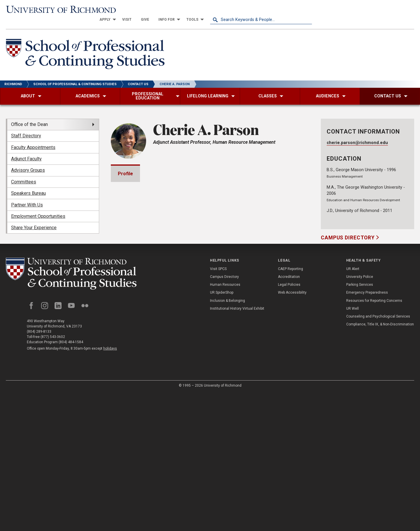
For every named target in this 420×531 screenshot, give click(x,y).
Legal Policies (289, 423)
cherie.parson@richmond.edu (357, 132)
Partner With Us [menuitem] (27, 194)
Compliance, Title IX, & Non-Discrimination (380, 462)
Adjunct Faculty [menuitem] (26, 149)
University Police (360, 415)
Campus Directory (349, 227)
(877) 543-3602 (53, 475)
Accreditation (289, 415)
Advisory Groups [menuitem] (28, 160)
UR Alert (353, 407)
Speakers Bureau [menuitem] (28, 183)
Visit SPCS (218, 407)
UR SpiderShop (222, 431)
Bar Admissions (142, 319)
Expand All (282, 291)
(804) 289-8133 (39, 470)
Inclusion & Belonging (228, 439)
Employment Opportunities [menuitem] (38, 206)
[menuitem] (208, 9)
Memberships (140, 303)
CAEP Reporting (290, 407)
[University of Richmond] (57, 9)
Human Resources (225, 423)
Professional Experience (152, 336)
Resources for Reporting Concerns (374, 439)
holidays (110, 487)
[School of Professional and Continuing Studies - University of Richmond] (71, 412)
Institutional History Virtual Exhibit (237, 447)
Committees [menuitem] (24, 172)
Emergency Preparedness (367, 431)
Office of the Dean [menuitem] (29, 114)
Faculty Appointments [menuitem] (33, 137)
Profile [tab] (125, 163)
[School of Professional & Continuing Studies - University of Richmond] (85, 45)
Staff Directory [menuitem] (26, 126)
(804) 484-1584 (71, 480)
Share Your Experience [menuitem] (34, 217)
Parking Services (360, 423)
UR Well (352, 447)
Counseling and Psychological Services (378, 455)
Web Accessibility (292, 431)
